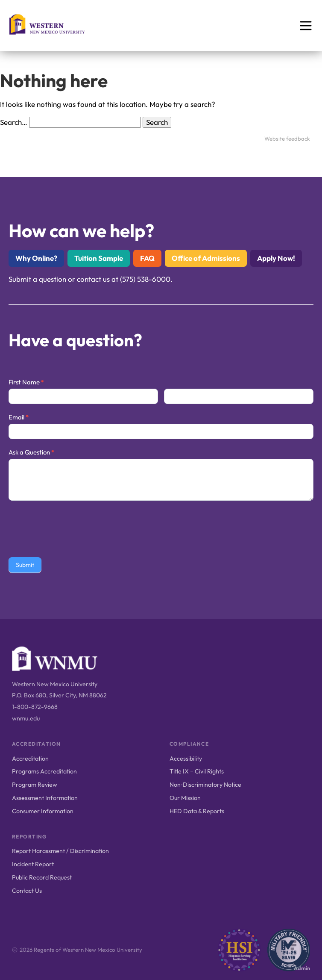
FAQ (147, 258)
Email (19, 417)
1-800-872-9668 (35, 707)
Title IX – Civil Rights (197, 771)
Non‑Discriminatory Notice (205, 785)
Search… (14, 122)
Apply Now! (276, 258)
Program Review (35, 785)
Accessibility (186, 759)
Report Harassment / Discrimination (60, 851)
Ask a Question (31, 452)
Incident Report (33, 864)
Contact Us (27, 891)
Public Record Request (42, 877)
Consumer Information (43, 811)
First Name (26, 382)
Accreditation (30, 759)
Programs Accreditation (44, 771)
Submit (25, 565)
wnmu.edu (26, 718)
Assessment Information (45, 798)
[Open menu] (306, 26)
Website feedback (287, 139)
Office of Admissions (206, 258)
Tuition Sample (99, 258)
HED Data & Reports (197, 811)
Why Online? (36, 258)
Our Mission (185, 798)
